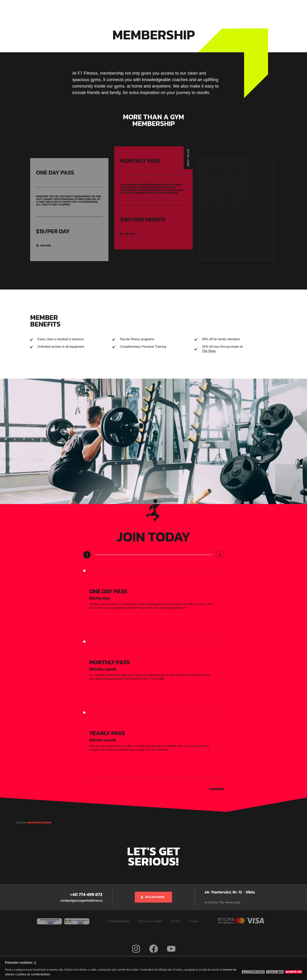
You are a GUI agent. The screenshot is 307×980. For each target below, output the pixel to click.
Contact (235, 10)
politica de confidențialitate (34, 974)
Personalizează (253, 972)
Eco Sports (86, 10)
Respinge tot (275, 972)
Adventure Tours (171, 10)
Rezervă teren (214, 10)
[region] (153, 968)
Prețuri (193, 10)
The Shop (209, 351)
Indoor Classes (143, 10)
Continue (217, 789)
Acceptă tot (294, 972)
